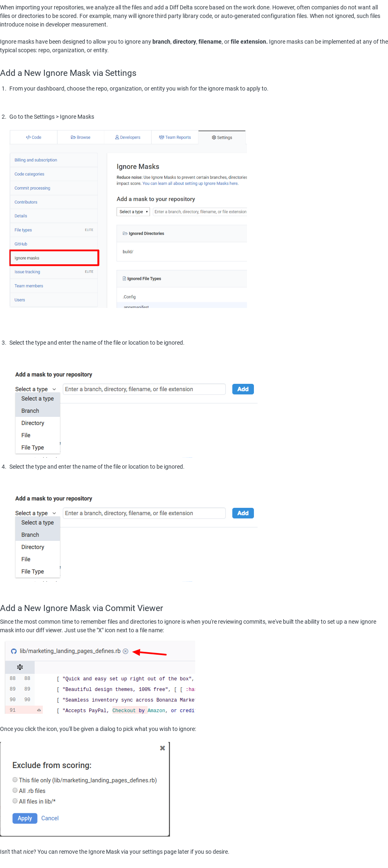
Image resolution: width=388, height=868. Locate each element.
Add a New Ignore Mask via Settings (68, 73)
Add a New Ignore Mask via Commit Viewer (82, 608)
